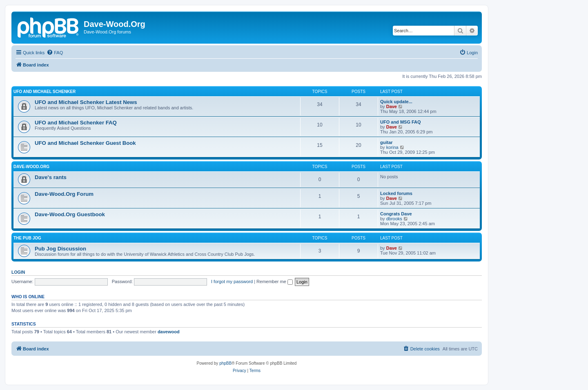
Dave (392, 106)
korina (392, 147)
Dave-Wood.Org (31, 167)
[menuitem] (55, 53)
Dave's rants (51, 177)
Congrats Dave (396, 214)
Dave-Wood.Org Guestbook (70, 214)
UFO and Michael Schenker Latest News (86, 102)
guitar (386, 142)
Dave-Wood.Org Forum (64, 194)
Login (18, 272)
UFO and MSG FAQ (401, 122)
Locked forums (396, 193)
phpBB (225, 363)
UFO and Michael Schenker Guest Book (85, 143)
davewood (169, 332)
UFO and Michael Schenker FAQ (76, 123)
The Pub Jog (27, 238)
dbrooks (394, 219)
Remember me (275, 281)
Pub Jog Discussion (60, 249)
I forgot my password (232, 281)
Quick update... (396, 102)
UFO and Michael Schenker (45, 92)
